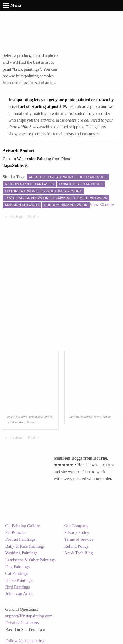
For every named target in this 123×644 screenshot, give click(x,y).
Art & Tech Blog (79, 553)
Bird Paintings (18, 587)
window (12, 422)
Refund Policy (77, 546)
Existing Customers (22, 623)
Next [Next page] (35, 216)
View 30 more (102, 205)
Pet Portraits (16, 533)
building (21, 417)
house (31, 422)
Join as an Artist (19, 594)
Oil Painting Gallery (23, 526)
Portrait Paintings (20, 539)
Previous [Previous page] (17, 216)
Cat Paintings (17, 573)
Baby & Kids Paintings (25, 546)
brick (11, 417)
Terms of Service (79, 539)
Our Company (76, 526)
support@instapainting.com (29, 616)
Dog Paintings (18, 567)
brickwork (36, 417)
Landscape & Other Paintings (31, 560)
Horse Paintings (19, 580)
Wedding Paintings (22, 553)
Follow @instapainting (25, 641)
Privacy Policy (77, 533)
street (48, 417)
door (22, 422)
